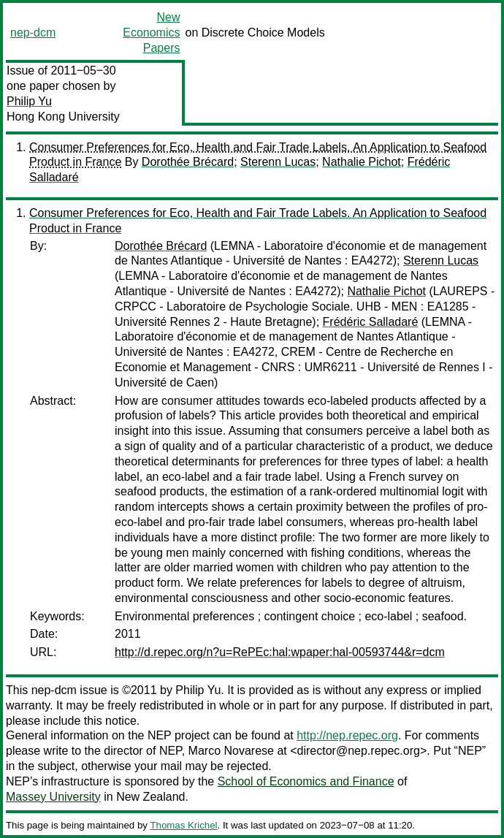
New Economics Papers (151, 33)
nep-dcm (33, 33)
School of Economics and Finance (306, 781)
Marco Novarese (231, 751)
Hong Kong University (63, 117)
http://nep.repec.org (347, 735)
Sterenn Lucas (278, 162)
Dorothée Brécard (188, 162)
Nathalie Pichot (362, 162)
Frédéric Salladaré (371, 322)
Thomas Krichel (183, 825)
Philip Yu (29, 101)
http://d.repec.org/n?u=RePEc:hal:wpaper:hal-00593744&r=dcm (280, 652)
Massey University (53, 797)
